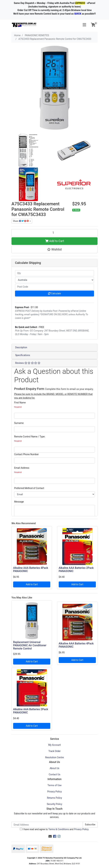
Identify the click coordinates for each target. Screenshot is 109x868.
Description (21, 347)
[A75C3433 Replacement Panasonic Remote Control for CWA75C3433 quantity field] (54, 233)
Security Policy (54, 804)
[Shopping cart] (93, 25)
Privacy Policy (54, 792)
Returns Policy (54, 798)
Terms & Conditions (59, 829)
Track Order (54, 751)
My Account (54, 745)
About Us (54, 768)
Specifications (23, 355)
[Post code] (54, 287)
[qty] (54, 273)
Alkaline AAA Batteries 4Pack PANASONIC (31, 569)
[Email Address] (47, 825)
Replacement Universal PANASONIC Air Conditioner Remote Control (30, 645)
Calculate (54, 293)
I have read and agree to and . (54, 829)
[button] (54, 249)
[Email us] (50, 836)
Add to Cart (55, 241)
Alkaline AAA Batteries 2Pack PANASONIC (76, 569)
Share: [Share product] (21, 221)
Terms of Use (55, 785)
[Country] (54, 280)
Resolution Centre (54, 757)
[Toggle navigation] (84, 25)
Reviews (28, 363)
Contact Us (55, 774)
